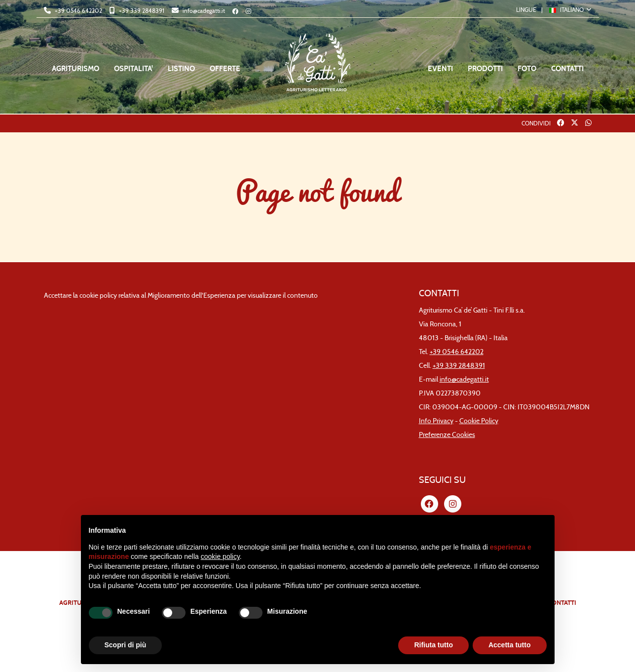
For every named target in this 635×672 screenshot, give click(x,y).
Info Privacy (436, 421)
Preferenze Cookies (447, 435)
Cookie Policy (479, 421)
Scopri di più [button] (126, 645)
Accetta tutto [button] (510, 645)
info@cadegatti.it (203, 11)
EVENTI (440, 69)
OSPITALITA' (133, 69)
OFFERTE (225, 69)
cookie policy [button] (220, 556)
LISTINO (181, 69)
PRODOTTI (485, 69)
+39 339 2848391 (141, 11)
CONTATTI (567, 69)
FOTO (527, 69)
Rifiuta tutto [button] (433, 645)
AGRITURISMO (75, 69)
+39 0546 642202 (78, 11)
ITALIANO (567, 10)
